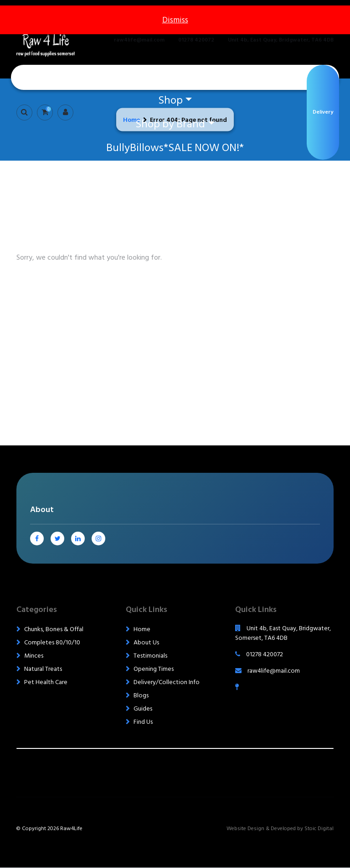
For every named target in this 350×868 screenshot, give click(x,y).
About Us (146, 642)
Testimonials (150, 656)
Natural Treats (43, 669)
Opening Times (154, 669)
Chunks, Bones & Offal (54, 629)
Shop (170, 100)
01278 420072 (196, 40)
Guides (143, 709)
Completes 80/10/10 (52, 642)
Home (175, 76)
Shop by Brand (170, 124)
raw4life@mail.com (139, 40)
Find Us (143, 722)
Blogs (141, 695)
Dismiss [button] (175, 20)
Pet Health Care (46, 682)
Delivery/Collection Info (167, 682)
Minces (34, 656)
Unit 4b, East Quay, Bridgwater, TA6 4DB (281, 40)
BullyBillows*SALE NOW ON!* (175, 148)
